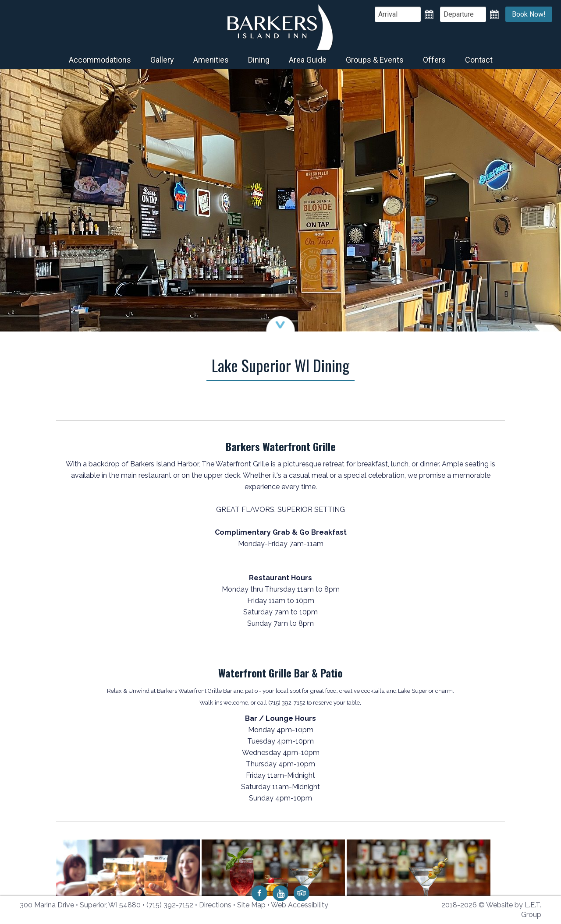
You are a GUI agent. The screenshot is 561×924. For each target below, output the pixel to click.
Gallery (162, 60)
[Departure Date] (463, 14)
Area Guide (308, 60)
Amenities (211, 60)
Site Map (251, 905)
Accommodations (100, 60)
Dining (259, 60)
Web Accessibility (300, 905)
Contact (479, 60)
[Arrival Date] (398, 14)
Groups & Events (375, 60)
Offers (434, 60)
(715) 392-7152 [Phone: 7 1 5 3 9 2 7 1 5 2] (170, 905)
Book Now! (529, 14)
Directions (215, 905)
